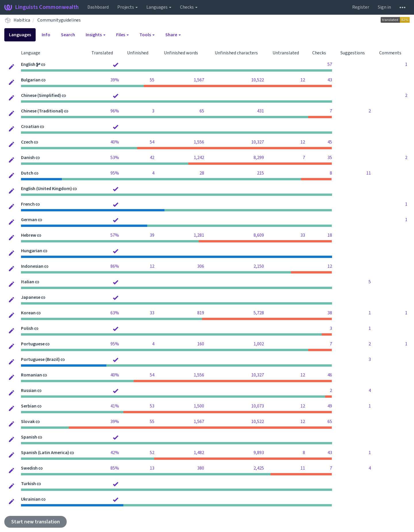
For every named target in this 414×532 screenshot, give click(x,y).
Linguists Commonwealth (42, 7)
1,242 (199, 158)
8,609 (259, 235)
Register (361, 7)
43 (330, 80)
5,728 (259, 313)
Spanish (29, 437)
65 (202, 111)
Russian (29, 391)
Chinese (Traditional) (42, 111)
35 (330, 158)
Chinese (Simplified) (41, 95)
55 (152, 80)
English (28, 64)
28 (202, 173)
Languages (159, 7)
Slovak (28, 422)
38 (330, 313)
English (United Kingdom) (46, 189)
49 (330, 406)
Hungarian (32, 251)
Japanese (31, 297)
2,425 (259, 468)
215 (260, 173)
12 (303, 80)
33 (303, 235)
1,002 (259, 344)
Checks (189, 7)
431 (260, 111)
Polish (27, 328)
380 (201, 468)
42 (152, 158)
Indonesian (32, 266)
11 (369, 173)
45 (330, 142)
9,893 (259, 453)
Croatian (30, 127)
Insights (96, 35)
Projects (128, 7)
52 (152, 453)
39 (152, 235)
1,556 (199, 142)
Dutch (27, 173)
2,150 (259, 266)
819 (201, 313)
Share (173, 35)
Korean (28, 313)
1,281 (199, 235)
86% (115, 266)
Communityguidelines (59, 20)
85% (115, 468)
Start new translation (36, 522)
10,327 (258, 142)
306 (201, 266)
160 (201, 344)
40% (115, 142)
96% (115, 111)
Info (46, 35)
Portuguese (33, 344)
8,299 (259, 158)
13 (152, 468)
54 (152, 142)
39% (115, 80)
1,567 (199, 80)
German (29, 220)
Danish (28, 158)
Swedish (29, 468)
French (28, 204)
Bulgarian (31, 80)
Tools (147, 35)
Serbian (29, 406)
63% (115, 313)
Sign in (384, 7)
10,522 (258, 80)
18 (330, 235)
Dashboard (98, 7)
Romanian (31, 375)
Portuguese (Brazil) (40, 359)
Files (122, 35)
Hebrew (29, 235)
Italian (28, 282)
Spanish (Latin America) (45, 453)
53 (152, 406)
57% (115, 235)
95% (115, 173)
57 (330, 64)
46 (330, 375)
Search (68, 35)
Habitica (22, 20)
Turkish (28, 484)
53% (115, 158)
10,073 (258, 406)
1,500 (199, 406)
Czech (27, 142)
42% (115, 453)
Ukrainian (31, 499)
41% (115, 406)
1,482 (199, 453)
